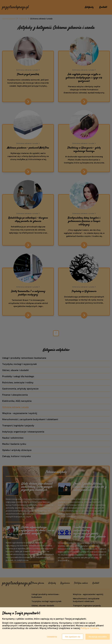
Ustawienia (52, 637)
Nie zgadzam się (73, 637)
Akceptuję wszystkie (98, 637)
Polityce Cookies (90, 628)
